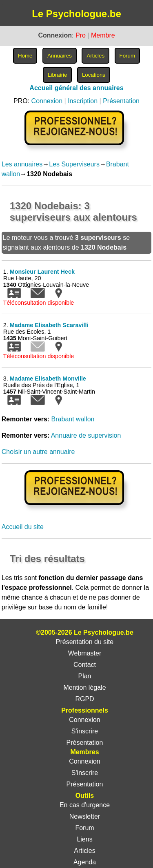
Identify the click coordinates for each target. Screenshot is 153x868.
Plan (84, 676)
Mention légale (84, 688)
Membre (103, 35)
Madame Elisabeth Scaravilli (49, 325)
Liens (84, 839)
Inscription (83, 101)
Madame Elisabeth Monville (48, 379)
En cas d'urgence (85, 805)
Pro (81, 35)
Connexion (47, 101)
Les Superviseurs (74, 164)
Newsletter (85, 816)
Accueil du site (23, 527)
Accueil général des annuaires (76, 88)
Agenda (85, 862)
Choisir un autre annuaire (38, 452)
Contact (85, 665)
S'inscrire (85, 731)
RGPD (84, 699)
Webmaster (85, 653)
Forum (84, 828)
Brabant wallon (73, 419)
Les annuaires (22, 164)
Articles (84, 851)
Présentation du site (85, 642)
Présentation (121, 101)
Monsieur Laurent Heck (42, 272)
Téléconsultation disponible (39, 303)
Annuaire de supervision (86, 435)
